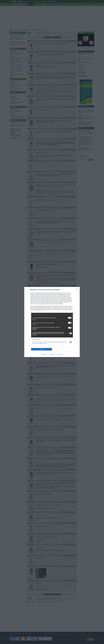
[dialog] (52, 322)
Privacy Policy (60, 354)
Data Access (52, 354)
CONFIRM (42, 349)
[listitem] (52, 315)
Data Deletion (44, 354)
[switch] (70, 318)
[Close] (77, 290)
